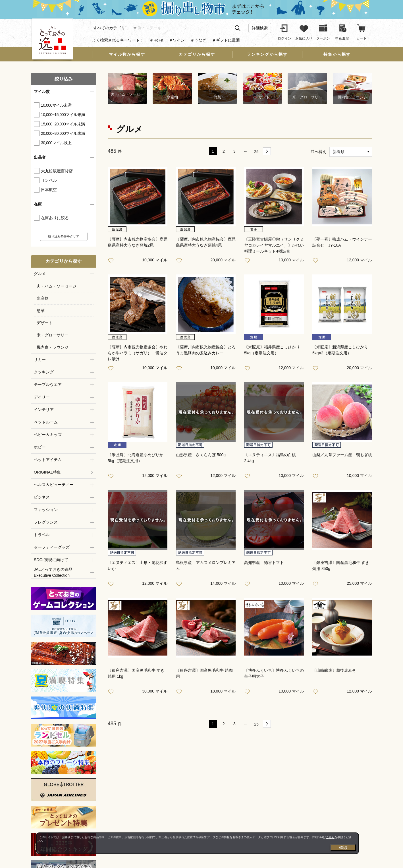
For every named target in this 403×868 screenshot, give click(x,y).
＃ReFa (156, 40)
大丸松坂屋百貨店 (57, 171)
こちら (330, 837)
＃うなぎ (198, 40)
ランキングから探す (267, 54)
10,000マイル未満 (56, 105)
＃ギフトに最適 (226, 40)
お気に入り (112, 261)
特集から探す (337, 54)
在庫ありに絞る (55, 218)
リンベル (49, 180)
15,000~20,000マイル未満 (63, 124)
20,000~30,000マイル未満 (63, 133)
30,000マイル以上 (56, 143)
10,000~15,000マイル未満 (63, 115)
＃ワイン (177, 40)
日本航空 (49, 190)
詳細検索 (260, 28)
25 (256, 152)
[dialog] (198, 843)
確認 (343, 848)
